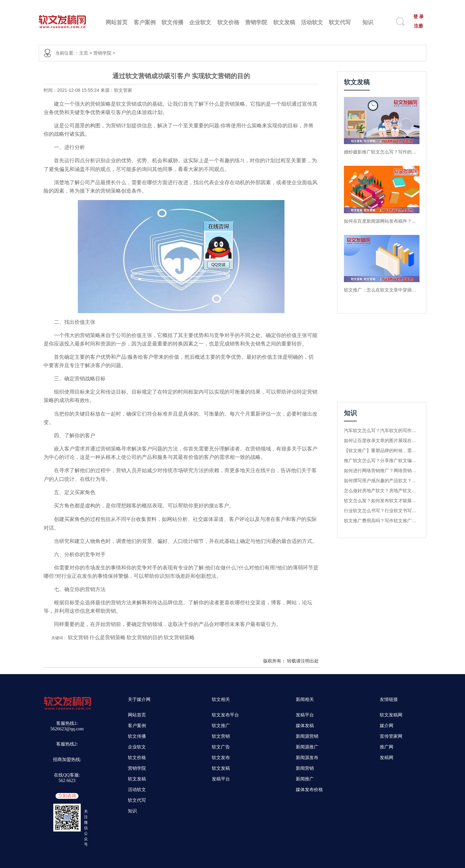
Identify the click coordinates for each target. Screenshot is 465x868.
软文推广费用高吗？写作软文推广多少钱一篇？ (382, 521)
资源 (106, 344)
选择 (90, 603)
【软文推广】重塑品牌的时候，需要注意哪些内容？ (382, 450)
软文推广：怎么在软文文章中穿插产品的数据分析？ (382, 290)
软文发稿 (284, 22)
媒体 (208, 519)
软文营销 (78, 637)
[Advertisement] (377, 361)
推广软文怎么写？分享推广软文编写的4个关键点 (382, 460)
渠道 (219, 519)
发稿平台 (221, 779)
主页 (84, 53)
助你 (188, 506)
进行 (69, 147)
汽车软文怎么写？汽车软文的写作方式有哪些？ (382, 430)
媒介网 (387, 726)
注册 (418, 26)
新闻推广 (305, 779)
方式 (307, 541)
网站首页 (117, 22)
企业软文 (200, 22)
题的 (162, 449)
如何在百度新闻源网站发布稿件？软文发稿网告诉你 (382, 221)
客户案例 (145, 22)
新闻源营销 (307, 736)
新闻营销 (305, 768)
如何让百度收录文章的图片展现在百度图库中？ (382, 440)
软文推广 (221, 726)
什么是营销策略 (108, 637)
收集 (141, 519)
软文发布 (221, 758)
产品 (95, 182)
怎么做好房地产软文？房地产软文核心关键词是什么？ (382, 491)
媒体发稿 (305, 726)
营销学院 (256, 22)
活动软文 (312, 22)
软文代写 (340, 22)
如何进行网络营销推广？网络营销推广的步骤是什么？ (382, 471)
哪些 (152, 182)
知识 (368, 22)
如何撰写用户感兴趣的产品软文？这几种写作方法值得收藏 (382, 481)
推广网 (387, 747)
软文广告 (221, 747)
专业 (183, 568)
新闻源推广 (307, 747)
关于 (297, 449)
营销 (95, 104)
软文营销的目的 (145, 637)
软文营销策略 (179, 637)
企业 (111, 160)
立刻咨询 (67, 796)
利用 (64, 611)
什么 (214, 104)
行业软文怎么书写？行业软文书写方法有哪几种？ (382, 511)
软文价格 (228, 22)
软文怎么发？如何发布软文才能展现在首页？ (382, 501)
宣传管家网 (391, 736)
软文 (121, 104)
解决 (162, 126)
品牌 (168, 603)
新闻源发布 (307, 758)
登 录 (418, 16)
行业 (67, 576)
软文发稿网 (391, 715)
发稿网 (387, 758)
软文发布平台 (225, 715)
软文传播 (172, 22)
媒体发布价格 (309, 790)
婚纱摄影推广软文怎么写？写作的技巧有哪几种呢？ (382, 152)
